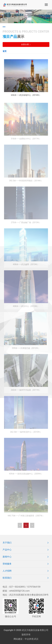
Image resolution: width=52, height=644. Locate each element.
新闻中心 (7, 557)
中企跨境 (29, 639)
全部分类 (26, 45)
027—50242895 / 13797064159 (25, 587)
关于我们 (7, 543)
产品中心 (7, 550)
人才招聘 (7, 571)
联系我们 (7, 578)
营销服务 (7, 564)
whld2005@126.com (19, 591)
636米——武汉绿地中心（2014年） (26, 95)
